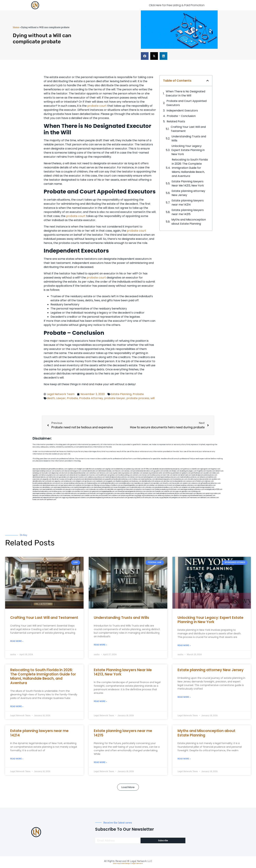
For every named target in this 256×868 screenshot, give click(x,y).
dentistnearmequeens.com (164, 479)
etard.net (68, 493)
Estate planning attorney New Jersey (188, 193)
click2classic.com (174, 489)
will (152, 398)
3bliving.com (98, 485)
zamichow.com (94, 473)
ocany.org (158, 498)
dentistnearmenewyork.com (52, 485)
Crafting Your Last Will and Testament (188, 129)
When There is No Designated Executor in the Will (185, 93)
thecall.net (55, 479)
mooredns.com (37, 485)
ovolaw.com (152, 493)
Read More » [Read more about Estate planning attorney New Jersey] (184, 697)
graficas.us (187, 469)
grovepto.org (132, 498)
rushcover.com (139, 469)
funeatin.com (159, 491)
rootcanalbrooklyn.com (126, 483)
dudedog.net (184, 471)
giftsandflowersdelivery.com (58, 469)
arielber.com (154, 485)
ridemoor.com (209, 481)
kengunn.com (77, 471)
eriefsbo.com (79, 491)
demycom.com (54, 475)
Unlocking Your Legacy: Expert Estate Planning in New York (188, 150)
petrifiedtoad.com (197, 473)
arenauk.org (147, 473)
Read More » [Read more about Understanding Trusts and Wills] (100, 645)
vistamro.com (85, 498)
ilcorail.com (171, 485)
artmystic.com (150, 498)
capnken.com (72, 469)
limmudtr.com (94, 493)
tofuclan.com (151, 491)
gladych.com (186, 473)
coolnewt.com (116, 496)
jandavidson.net (38, 498)
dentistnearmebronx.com (41, 477)
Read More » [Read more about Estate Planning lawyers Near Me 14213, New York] (100, 701)
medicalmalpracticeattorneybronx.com (204, 475)
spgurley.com (59, 481)
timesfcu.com (167, 483)
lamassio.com (37, 496)
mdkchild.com (90, 469)
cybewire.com (196, 483)
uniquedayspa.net (74, 498)
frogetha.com (201, 471)
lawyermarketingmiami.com (147, 477)
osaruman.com (37, 479)
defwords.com (54, 477)
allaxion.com (204, 477)
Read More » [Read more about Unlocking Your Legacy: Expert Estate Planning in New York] (184, 645)
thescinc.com (120, 471)
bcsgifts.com (72, 479)
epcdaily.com (158, 483)
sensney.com (129, 471)
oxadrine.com (80, 485)
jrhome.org (125, 496)
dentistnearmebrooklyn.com (206, 485)
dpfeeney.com (37, 489)
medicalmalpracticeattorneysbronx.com (169, 493)
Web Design (126, 863)
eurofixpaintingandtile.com (129, 485)
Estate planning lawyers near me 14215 (188, 212)
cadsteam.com (101, 481)
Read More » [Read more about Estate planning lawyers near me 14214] (17, 759)
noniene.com (128, 473)
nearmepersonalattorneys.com (64, 487)
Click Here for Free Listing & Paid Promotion (177, 5)
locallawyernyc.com (82, 489)
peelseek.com (211, 496)
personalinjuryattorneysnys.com (52, 496)
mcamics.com (83, 477)
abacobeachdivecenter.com (80, 473)
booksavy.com (137, 481)
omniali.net (155, 473)
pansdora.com (85, 493)
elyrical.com (66, 473)
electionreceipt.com (189, 493)
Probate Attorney (91, 398)
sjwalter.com (216, 479)
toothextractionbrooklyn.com (42, 491)
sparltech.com (51, 500)
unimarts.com (137, 475)
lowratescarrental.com (204, 479)
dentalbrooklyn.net (39, 481)
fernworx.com (104, 473)
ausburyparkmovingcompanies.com (203, 487)
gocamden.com (64, 477)
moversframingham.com (121, 487)
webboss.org (92, 477)
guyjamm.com (158, 471)
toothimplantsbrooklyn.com (109, 483)
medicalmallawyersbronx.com (190, 477)
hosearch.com (150, 489)
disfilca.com (141, 498)
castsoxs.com (190, 481)
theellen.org (120, 481)
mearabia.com (139, 483)
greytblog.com (142, 493)
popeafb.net (109, 479)
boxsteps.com (89, 485)
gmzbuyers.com (90, 481)
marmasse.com (195, 498)
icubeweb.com (94, 489)
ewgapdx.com (111, 481)
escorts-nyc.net (61, 483)
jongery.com (193, 471)
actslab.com (167, 471)
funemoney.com (69, 496)
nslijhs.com (216, 473)
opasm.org (209, 493)
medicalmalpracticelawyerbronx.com (118, 477)
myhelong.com (196, 491)
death (51, 398)
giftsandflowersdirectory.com (211, 483)
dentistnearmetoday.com (107, 471)
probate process (138, 398)
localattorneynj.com (151, 496)
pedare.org (130, 469)
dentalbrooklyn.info (148, 481)
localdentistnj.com (120, 469)
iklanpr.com (176, 471)
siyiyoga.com (177, 491)
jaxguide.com (47, 479)
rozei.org (112, 473)
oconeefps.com (100, 469)
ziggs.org (65, 498)
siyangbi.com (70, 491)
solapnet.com (186, 487)
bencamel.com (131, 489)
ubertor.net (176, 475)
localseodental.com (179, 481)
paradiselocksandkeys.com (164, 487)
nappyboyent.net (49, 498)
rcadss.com (217, 493)
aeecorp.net (37, 469)
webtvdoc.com (138, 473)
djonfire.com (178, 496)
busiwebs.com (106, 496)
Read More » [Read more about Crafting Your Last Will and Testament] (17, 641)
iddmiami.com (205, 498)
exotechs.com (60, 471)
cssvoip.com (63, 479)
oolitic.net (162, 473)
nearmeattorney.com (148, 479)
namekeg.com (37, 473)
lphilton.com (213, 477)
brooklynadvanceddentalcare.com (44, 483)
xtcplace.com (169, 496)
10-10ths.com (148, 469)
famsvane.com (37, 487)
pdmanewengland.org (97, 498)
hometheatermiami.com (198, 496)
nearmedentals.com (49, 489)
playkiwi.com (141, 489)
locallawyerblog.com (125, 475)
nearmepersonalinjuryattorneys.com (192, 489)
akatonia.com (163, 485)
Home (16, 27)
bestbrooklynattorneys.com (123, 479)
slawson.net (68, 471)
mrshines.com (136, 479)
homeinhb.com (60, 489)
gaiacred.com (97, 491)
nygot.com (58, 498)
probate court (97, 106)
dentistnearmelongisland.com (104, 487)
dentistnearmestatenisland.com (95, 479)
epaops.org (186, 496)
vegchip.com (109, 469)
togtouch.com (149, 483)
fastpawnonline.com (94, 483)
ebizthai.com (168, 481)
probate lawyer (115, 398)
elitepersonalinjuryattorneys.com (186, 485)
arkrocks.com (75, 493)
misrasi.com (146, 475)
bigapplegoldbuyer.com (110, 491)
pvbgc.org (141, 496)
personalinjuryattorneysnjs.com (76, 483)
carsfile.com (177, 487)
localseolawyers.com (180, 479)
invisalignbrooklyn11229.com (213, 489)
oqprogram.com (205, 469)
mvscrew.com (94, 475)
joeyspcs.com (70, 489)
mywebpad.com (83, 475)
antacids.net (74, 475)
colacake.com (150, 487)
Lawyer (61, 398)
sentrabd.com (177, 473)
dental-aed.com (186, 475)
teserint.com (88, 491)
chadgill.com (81, 469)
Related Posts (176, 121)
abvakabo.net (157, 469)
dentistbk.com (112, 489)
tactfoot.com (185, 498)
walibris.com (60, 493)
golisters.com (112, 493)
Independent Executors (182, 111)
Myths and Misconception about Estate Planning (189, 222)
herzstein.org (120, 473)
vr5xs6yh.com (200, 481)
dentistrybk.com (144, 485)
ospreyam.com (64, 475)
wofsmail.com (50, 481)
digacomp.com (56, 473)
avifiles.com (103, 489)
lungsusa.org (103, 493)
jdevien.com (128, 481)
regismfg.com (121, 489)
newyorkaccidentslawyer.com (127, 493)
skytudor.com (47, 473)
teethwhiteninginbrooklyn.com (84, 487)
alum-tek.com (168, 475)
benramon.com (79, 496)
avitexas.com (159, 481)
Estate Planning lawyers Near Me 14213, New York (188, 183)
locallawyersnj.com (156, 475)
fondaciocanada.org (162, 489)
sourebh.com (208, 473)
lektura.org (45, 475)
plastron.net (80, 479)
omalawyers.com (70, 481)
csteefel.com (195, 469)
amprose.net (74, 477)
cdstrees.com (214, 498)
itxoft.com (43, 500)
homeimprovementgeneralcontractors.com (132, 491)
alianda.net (45, 469)
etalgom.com (80, 481)
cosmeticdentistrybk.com (90, 471)
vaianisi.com (187, 483)
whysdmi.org (192, 479)
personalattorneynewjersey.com (172, 469)
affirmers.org (133, 496)
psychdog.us (107, 485)
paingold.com (176, 498)
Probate (138, 394)
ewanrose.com (109, 498)
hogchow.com (216, 469)
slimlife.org (169, 473)
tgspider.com (37, 475)
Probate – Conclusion (181, 116)
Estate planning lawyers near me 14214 (188, 203)
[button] (145, 56)
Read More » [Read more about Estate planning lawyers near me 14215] (100, 762)
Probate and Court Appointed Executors (186, 103)
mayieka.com (211, 471)
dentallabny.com (48, 487)
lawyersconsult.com (121, 498)
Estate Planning (121, 394)
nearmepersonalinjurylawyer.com (44, 471)
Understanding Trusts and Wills (189, 138)
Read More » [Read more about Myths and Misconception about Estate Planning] (184, 759)
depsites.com (201, 493)
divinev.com (134, 477)
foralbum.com (116, 485)
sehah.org (161, 496)
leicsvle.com (97, 496)
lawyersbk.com (177, 483)
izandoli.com (88, 496)
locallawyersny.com (58, 491)
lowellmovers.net (104, 475)
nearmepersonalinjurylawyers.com (168, 477)
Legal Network (137, 863)
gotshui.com (114, 475)
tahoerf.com (219, 471)
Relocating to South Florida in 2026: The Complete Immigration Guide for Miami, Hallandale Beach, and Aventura (190, 168)
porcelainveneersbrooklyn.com (143, 471)
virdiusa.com (101, 477)
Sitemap (116, 863)
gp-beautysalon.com (68, 485)
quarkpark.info (167, 498)
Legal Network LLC (141, 861)
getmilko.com (186, 491)
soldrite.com (168, 491)
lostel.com (36, 500)
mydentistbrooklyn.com (137, 487)
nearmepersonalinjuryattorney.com (44, 493)
